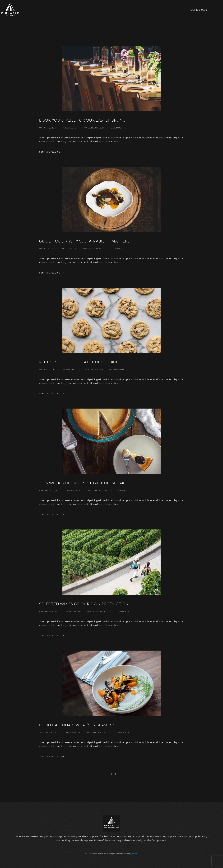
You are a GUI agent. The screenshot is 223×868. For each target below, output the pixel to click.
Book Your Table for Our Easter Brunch (84, 120)
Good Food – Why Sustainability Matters (84, 241)
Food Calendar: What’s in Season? (77, 725)
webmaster (70, 128)
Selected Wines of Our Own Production (84, 604)
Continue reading (50, 152)
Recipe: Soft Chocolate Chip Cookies (80, 362)
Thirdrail (135, 853)
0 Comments (118, 128)
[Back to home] (10, 10)
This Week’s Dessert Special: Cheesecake (83, 483)
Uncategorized (94, 128)
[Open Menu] (215, 10)
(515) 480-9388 (198, 10)
